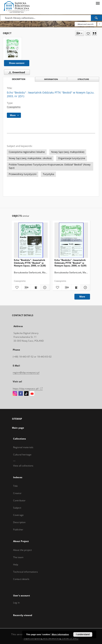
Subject (17, 508)
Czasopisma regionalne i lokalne (27, 152)
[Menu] (98, 3)
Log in (16, 603)
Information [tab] (51, 79)
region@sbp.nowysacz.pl (26, 372)
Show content (17, 63)
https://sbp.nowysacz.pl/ (28, 389)
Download (16, 72)
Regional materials (23, 447)
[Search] (96, 18)
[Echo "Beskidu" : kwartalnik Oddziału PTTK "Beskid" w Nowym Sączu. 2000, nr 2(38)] (31, 240)
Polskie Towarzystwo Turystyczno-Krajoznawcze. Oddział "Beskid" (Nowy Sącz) (50, 166)
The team (18, 557)
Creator (17, 493)
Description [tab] (19, 79)
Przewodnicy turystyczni (23, 174)
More (82, 297)
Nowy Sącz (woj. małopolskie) (68, 152)
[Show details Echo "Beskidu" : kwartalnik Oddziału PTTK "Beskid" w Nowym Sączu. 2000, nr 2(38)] (44, 287)
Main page (18, 428)
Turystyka (48, 174)
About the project (22, 550)
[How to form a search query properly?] (100, 24)
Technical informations (25, 572)
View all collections (23, 466)
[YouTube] (32, 394)
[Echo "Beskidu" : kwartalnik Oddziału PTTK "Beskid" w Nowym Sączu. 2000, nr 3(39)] (71, 240)
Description (19, 522)
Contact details (21, 579)
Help (16, 565)
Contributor (19, 500)
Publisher (18, 530)
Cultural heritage (22, 455)
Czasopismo (14, 107)
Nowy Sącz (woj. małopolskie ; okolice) (30, 158)
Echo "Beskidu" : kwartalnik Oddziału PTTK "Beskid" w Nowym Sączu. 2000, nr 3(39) (70, 263)
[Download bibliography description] (26, 287)
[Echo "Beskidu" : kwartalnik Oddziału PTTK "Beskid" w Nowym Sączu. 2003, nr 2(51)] (12, 49)
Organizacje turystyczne (72, 158)
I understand (83, 634)
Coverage (18, 515)
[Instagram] (15, 394)
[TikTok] (26, 394)
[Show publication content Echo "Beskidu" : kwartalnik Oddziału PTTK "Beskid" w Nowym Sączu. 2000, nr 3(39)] (76, 287)
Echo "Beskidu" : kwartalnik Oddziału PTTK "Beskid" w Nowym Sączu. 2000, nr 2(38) (30, 263)
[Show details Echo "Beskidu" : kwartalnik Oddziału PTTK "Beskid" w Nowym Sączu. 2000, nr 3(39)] (85, 287)
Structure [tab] (83, 79)
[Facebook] (21, 394)
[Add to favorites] (88, 33)
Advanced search (86, 24)
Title (16, 486)
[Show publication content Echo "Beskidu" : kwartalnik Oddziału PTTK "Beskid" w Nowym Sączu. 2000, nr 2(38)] (35, 287)
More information (60, 634)
